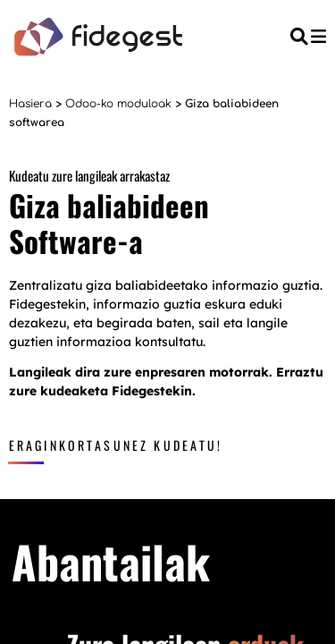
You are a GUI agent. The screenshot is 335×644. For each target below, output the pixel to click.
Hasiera (30, 104)
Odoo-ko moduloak (118, 104)
